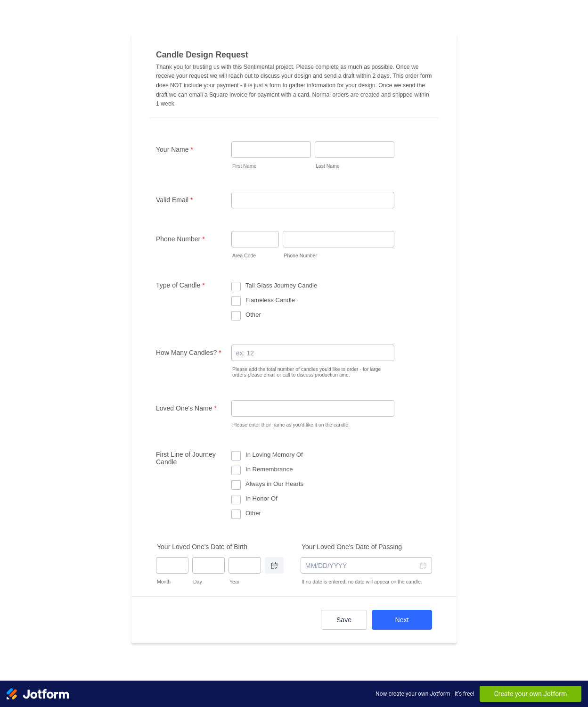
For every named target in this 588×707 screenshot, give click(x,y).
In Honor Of (261, 498)
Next (402, 620)
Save (344, 620)
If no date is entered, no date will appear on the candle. (362, 582)
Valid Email (174, 200)
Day (198, 582)
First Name (244, 166)
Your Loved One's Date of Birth (202, 547)
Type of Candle (180, 285)
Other (253, 315)
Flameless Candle (270, 300)
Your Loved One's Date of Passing (352, 547)
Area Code (244, 255)
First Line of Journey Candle (186, 458)
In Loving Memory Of (274, 455)
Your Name (175, 149)
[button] (423, 565)
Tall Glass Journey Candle (281, 285)
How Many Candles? (189, 353)
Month (164, 582)
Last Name (328, 166)
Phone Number (180, 239)
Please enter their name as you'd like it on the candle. (291, 425)
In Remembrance (269, 469)
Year (234, 582)
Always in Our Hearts (274, 484)
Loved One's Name (186, 408)
